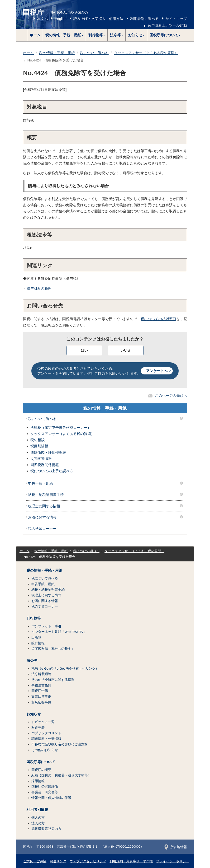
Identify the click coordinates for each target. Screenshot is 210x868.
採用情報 (38, 781)
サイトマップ (176, 19)
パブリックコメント (46, 733)
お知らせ (34, 714)
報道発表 (38, 728)
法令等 (32, 661)
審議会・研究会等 (45, 792)
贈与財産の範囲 (39, 288)
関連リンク (58, 861)
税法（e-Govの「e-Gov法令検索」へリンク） (65, 669)
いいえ (126, 350)
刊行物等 (34, 618)
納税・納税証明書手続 (46, 495)
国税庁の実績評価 (45, 786)
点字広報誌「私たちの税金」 (53, 649)
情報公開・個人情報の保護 (51, 798)
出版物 (36, 637)
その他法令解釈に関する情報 (53, 680)
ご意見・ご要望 (35, 861)
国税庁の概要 (41, 770)
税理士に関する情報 (44, 506)
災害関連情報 (41, 459)
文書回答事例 (41, 697)
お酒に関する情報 (42, 517)
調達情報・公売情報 (46, 739)
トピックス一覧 (43, 722)
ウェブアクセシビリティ (88, 861)
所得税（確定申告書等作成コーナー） (61, 427)
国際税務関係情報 (45, 465)
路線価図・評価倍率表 (48, 452)
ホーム (35, 35)
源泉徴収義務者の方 (46, 829)
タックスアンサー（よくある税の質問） (146, 53)
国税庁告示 (40, 691)
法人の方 (38, 823)
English (60, 19)
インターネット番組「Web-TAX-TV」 (59, 632)
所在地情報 (176, 847)
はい (84, 350)
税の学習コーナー (42, 529)
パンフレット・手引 (46, 626)
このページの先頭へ (171, 395)
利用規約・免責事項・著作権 (131, 861)
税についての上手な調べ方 (52, 471)
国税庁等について (41, 762)
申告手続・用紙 (41, 484)
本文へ (42, 19)
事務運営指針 (41, 685)
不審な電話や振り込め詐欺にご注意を (60, 744)
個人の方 (38, 818)
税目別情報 (39, 446)
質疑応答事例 (41, 702)
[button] (64, 35)
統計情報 (38, 643)
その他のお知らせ (45, 750)
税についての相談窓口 (158, 319)
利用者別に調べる (144, 19)
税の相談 (38, 440)
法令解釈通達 (41, 674)
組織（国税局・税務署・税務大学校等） (61, 775)
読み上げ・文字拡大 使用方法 (98, 19)
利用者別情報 (37, 810)
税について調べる (94, 53)
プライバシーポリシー (173, 861)
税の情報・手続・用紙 (57, 53)
